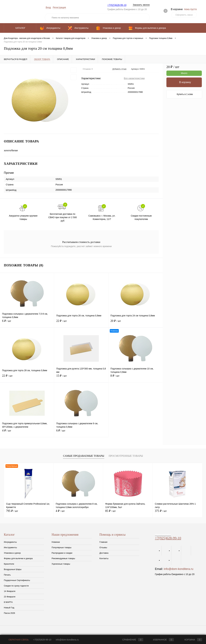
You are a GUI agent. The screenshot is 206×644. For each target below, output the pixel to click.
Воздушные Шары (13, 569)
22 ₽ (81, 323)
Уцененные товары (61, 564)
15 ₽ (81, 378)
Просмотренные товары (126, 456)
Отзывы (103, 547)
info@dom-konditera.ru (179, 569)
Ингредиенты (10, 542)
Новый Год (9, 608)
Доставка (104, 553)
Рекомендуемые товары (63, 558)
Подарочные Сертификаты (17, 580)
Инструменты (10, 547)
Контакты (104, 558)
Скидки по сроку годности (16, 586)
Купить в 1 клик (185, 94)
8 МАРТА (8, 602)
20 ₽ (135, 323)
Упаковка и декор (12, 553)
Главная (103, 542)
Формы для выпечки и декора (18, 558)
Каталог (20, 28)
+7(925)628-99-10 (117, 5)
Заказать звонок (141, 5)
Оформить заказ (184, 15)
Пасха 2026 (9, 613)
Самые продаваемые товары (84, 456)
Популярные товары (62, 547)
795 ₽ (12, 511)
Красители (9, 564)
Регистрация (59, 7)
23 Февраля (10, 597)
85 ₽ (110, 511)
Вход (48, 7)
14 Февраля (10, 591)
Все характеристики (134, 78)
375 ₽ (161, 511)
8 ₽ (135, 378)
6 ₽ (27, 323)
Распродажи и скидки (62, 553)
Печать (7, 575)
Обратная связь (16, 640)
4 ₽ (27, 432)
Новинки (56, 542)
